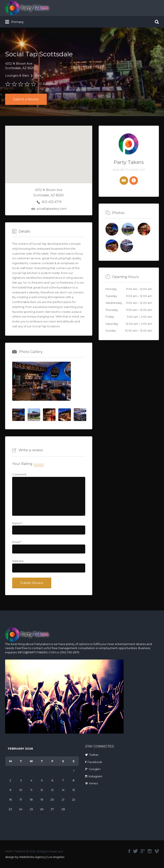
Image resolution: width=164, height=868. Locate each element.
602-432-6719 (52, 202)
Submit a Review (26, 99)
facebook (129, 851)
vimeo (157, 851)
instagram (150, 851)
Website (18, 561)
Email (17, 542)
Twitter (94, 755)
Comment (19, 474)
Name (17, 523)
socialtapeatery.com (52, 209)
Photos (118, 213)
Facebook (95, 762)
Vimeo (93, 783)
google (143, 851)
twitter (135, 851)
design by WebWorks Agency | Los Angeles (35, 857)
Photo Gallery (31, 352)
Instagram (95, 776)
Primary (14, 22)
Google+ (95, 769)
